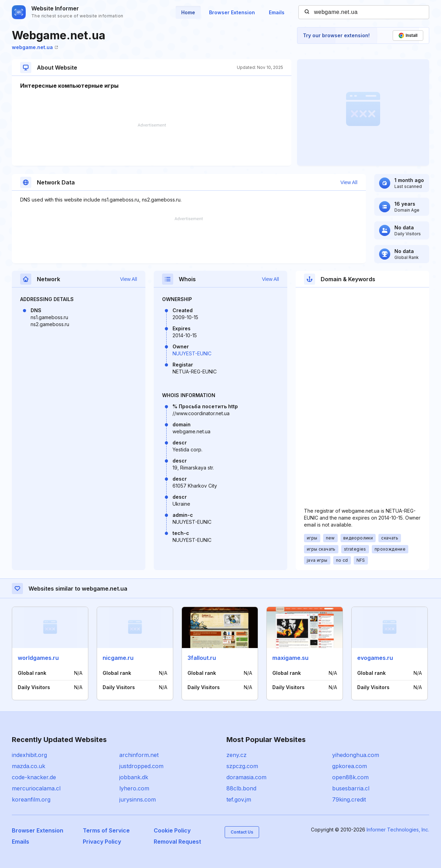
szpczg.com (242, 766)
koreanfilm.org (31, 799)
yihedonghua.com (356, 755)
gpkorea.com (350, 766)
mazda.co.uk (29, 766)
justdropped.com (141, 766)
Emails (277, 12)
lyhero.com (134, 788)
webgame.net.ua (35, 47)
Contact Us (242, 832)
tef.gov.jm (239, 799)
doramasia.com (246, 777)
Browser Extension (232, 12)
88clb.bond (241, 788)
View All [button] (349, 182)
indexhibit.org (29, 755)
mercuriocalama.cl (36, 788)
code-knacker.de (34, 777)
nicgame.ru (118, 658)
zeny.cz (236, 755)
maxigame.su (290, 658)
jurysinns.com (138, 799)
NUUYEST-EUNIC (192, 353)
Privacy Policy (102, 842)
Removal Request (177, 842)
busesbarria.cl (351, 788)
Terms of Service (106, 830)
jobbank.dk (134, 777)
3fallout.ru (202, 658)
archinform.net (139, 755)
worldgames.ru (38, 658)
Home (188, 12)
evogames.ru (375, 658)
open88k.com (350, 777)
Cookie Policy (172, 830)
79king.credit (349, 799)
